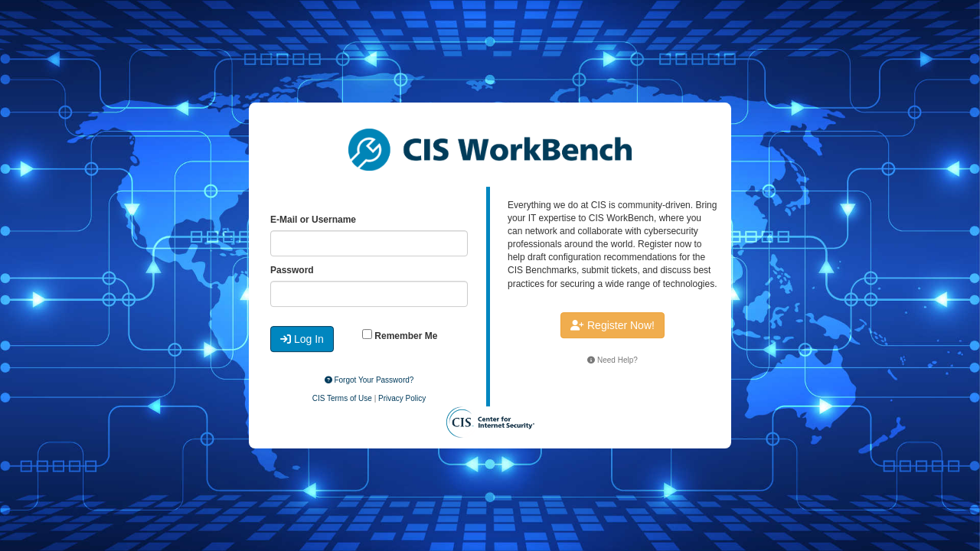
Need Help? (612, 360)
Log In (302, 339)
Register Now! (612, 325)
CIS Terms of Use (342, 398)
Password (292, 270)
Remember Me (400, 335)
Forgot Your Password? (369, 380)
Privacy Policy (402, 398)
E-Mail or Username (313, 220)
